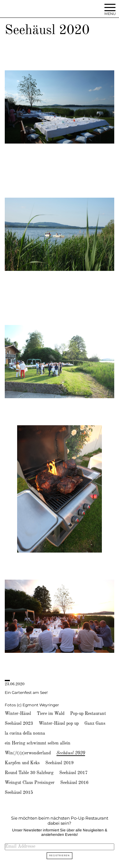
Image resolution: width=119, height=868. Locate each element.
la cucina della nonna (25, 733)
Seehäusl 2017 (73, 773)
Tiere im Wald (51, 714)
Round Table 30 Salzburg (29, 773)
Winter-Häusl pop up (59, 723)
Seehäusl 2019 (60, 763)
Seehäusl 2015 (19, 793)
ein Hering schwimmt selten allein (38, 743)
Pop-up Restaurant (88, 714)
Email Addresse (20, 846)
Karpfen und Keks (22, 763)
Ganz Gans (95, 723)
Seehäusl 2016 (74, 783)
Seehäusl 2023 (19, 723)
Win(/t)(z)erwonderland (28, 753)
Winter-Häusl (18, 714)
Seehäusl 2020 (71, 753)
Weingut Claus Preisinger (30, 783)
